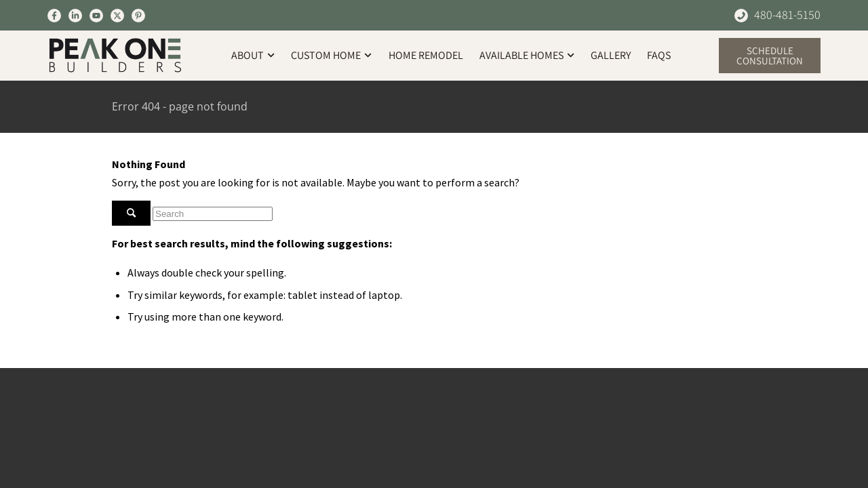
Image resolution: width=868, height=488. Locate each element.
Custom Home (331, 55)
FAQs (659, 55)
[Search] (213, 214)
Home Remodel (426, 55)
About (253, 55)
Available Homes (527, 55)
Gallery (611, 55)
